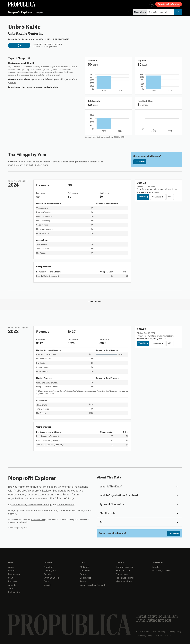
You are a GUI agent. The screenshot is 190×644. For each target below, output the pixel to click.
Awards (12, 585)
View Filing (143, 197)
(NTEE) (12, 83)
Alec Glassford (35, 505)
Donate (155, 567)
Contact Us (140, 162)
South (83, 574)
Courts (47, 574)
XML (170, 197)
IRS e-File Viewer (38, 520)
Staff (11, 578)
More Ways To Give (161, 571)
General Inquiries (125, 567)
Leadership (14, 574)
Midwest (84, 567)
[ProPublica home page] (69, 625)
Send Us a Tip (123, 571)
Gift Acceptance (163, 636)
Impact (12, 571)
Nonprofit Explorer (20, 12)
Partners (13, 581)
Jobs (11, 588)
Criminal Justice (52, 578)
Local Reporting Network (93, 585)
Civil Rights (50, 571)
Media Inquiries (124, 581)
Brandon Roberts (66, 505)
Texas (83, 581)
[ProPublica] (22, 4)
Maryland (40, 13)
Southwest (85, 578)
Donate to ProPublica (169, 4)
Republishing (159, 632)
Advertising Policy (144, 636)
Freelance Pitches (125, 578)
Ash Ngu (48, 505)
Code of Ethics (143, 632)
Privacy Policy (175, 632)
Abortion (48, 567)
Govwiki (25, 522)
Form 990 (13, 162)
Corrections (122, 574)
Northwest (85, 571)
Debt (47, 581)
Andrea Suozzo (19, 505)
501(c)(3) (30, 63)
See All (47, 585)
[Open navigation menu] (152, 4)
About (11, 567)
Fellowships (14, 592)
